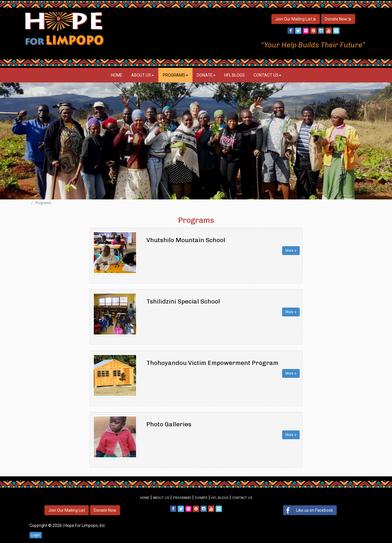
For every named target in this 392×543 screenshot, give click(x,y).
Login (36, 535)
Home (117, 75)
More (291, 251)
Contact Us (267, 75)
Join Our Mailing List (296, 19)
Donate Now (338, 19)
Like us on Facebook (308, 510)
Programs (175, 75)
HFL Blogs (235, 75)
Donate (206, 75)
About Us (143, 75)
